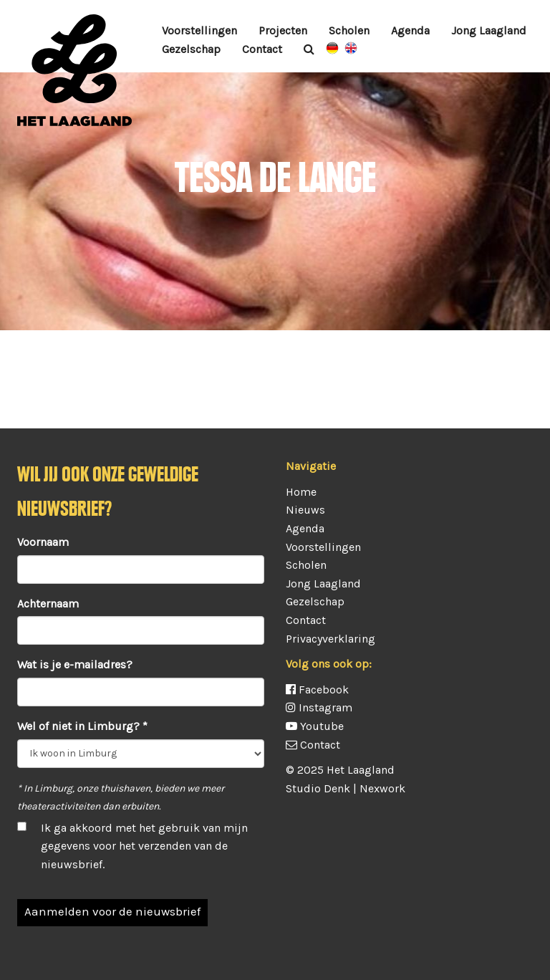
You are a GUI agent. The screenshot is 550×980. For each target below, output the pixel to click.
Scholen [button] (349, 30)
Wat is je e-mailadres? (75, 664)
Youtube (315, 726)
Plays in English (351, 48)
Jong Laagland (323, 583)
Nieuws (305, 510)
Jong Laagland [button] (489, 30)
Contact (262, 49)
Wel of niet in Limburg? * (82, 726)
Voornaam (43, 542)
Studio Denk (318, 788)
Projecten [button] (283, 30)
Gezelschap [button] (191, 49)
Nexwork (382, 788)
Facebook (317, 690)
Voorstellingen (199, 30)
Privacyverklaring (331, 639)
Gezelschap (315, 601)
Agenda (410, 30)
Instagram (319, 707)
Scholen (306, 565)
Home (301, 492)
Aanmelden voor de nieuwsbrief (112, 911)
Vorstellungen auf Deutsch (332, 48)
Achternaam (48, 604)
